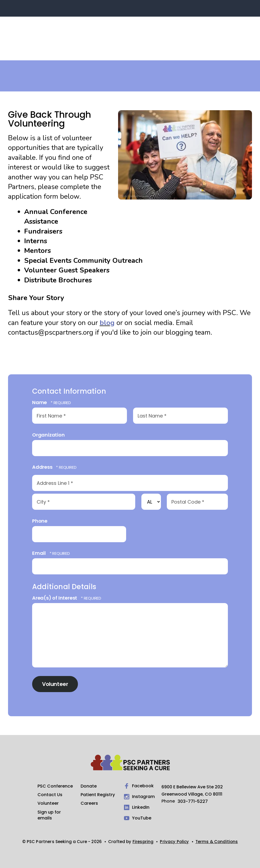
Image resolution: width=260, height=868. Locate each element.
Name (40, 402)
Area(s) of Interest (55, 598)
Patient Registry (98, 795)
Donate (89, 786)
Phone (40, 521)
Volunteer (48, 803)
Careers (89, 803)
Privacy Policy (174, 842)
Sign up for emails (49, 815)
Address (43, 467)
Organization (48, 435)
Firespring (143, 842)
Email (39, 553)
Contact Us (50, 795)
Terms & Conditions (217, 842)
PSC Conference (55, 786)
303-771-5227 (193, 801)
